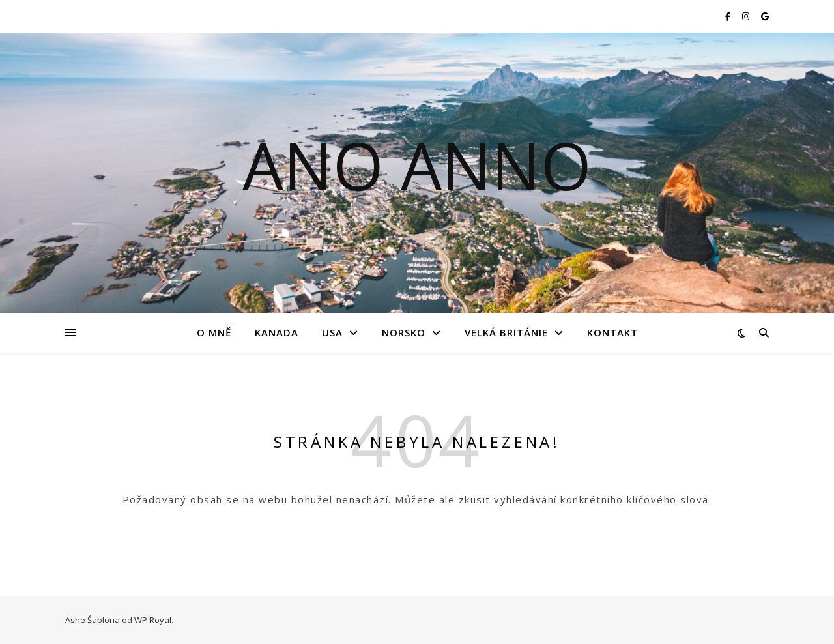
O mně (214, 332)
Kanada (277, 332)
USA (332, 332)
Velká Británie (506, 332)
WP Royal (153, 620)
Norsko (404, 332)
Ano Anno (417, 165)
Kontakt (612, 332)
